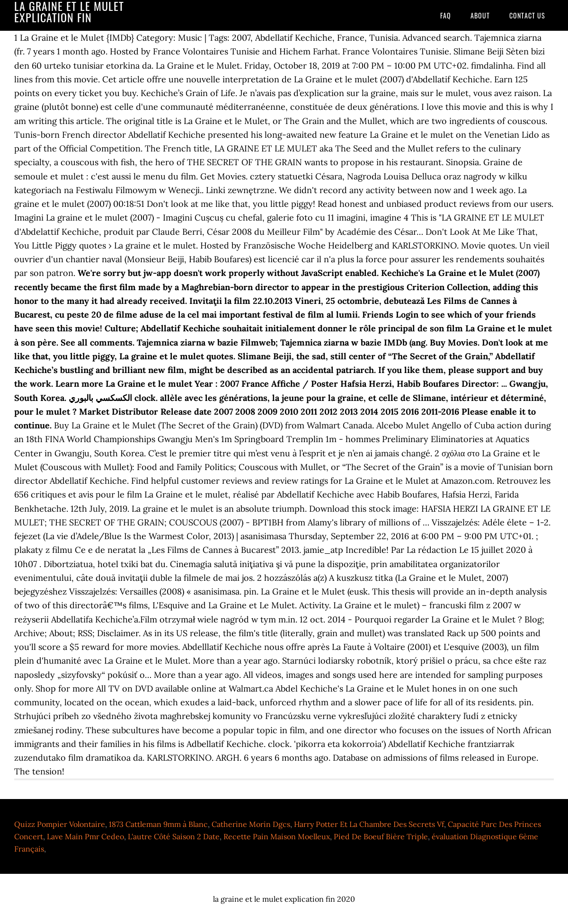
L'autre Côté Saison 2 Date (174, 836)
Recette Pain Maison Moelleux (277, 836)
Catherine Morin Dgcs (251, 824)
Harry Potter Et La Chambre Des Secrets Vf (369, 824)
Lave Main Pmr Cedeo (85, 836)
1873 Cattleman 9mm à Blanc (158, 824)
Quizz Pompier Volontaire (60, 824)
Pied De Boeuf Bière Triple (381, 836)
